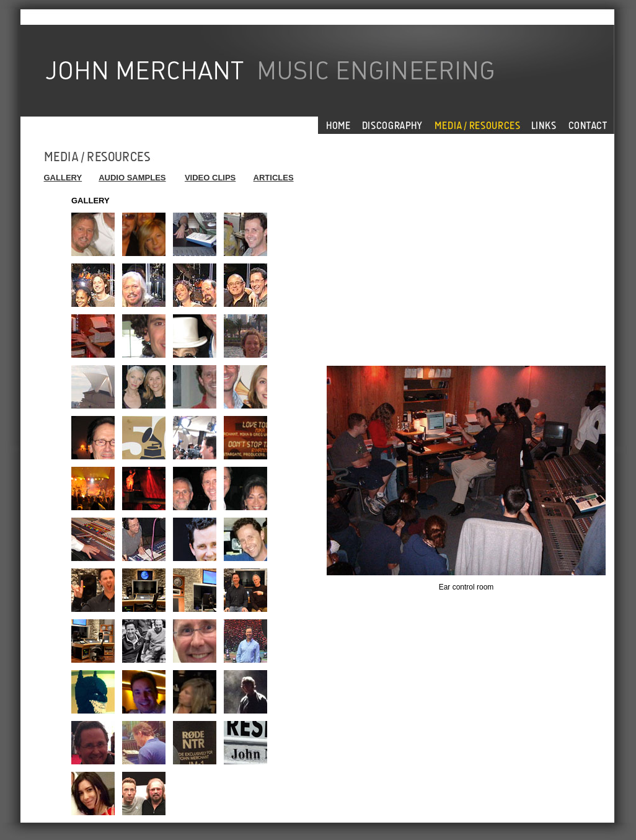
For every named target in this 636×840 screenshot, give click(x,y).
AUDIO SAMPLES (132, 178)
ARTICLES (274, 178)
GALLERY (63, 178)
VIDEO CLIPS (210, 178)
